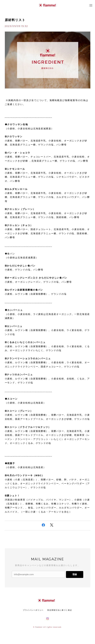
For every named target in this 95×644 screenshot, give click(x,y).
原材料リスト (15, 20)
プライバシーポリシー (33, 610)
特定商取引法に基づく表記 (60, 610)
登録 (75, 574)
